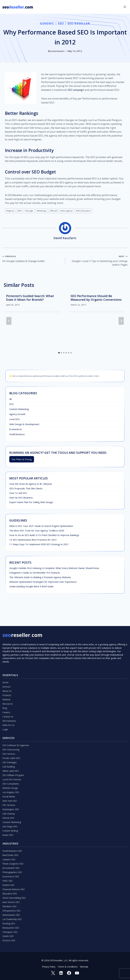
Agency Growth (17, 415)
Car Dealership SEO (13, 917)
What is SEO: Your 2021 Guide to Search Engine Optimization (41, 527)
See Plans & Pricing (22, 460)
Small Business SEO (13, 844)
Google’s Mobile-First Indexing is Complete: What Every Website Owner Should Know (54, 569)
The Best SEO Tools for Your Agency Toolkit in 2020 (37, 532)
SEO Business (10, 706)
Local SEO (14, 420)
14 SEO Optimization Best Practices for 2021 (33, 541)
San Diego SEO (10, 818)
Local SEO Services (12, 768)
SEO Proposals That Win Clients (26, 490)
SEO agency (70, 211)
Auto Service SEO (12, 899)
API (21, 211)
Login (5, 715)
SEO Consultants (11, 772)
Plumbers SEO (10, 903)
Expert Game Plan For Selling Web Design (31, 503)
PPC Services (9, 795)
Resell (57, 211)
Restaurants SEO (11, 926)
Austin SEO (8, 827)
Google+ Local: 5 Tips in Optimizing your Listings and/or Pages (98, 261)
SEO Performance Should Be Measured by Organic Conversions (96, 299)
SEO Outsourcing (11, 736)
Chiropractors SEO (12, 908)
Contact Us (8, 701)
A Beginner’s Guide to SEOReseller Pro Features (35, 574)
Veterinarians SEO (12, 912)
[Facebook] (69, 973)
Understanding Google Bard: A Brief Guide (31, 588)
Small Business (17, 435)
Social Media (9, 786)
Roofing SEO (9, 921)
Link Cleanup (9, 805)
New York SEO (10, 791)
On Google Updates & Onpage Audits (32, 259)
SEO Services (9, 740)
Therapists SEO (11, 931)
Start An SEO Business (21, 499)
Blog (5, 692)
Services (7, 669)
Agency (10, 211)
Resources (8, 688)
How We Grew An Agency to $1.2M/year (31, 485)
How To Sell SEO (18, 494)
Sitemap (85, 966)
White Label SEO (11, 759)
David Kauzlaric (58, 51)
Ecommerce (16, 430)
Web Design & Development (24, 425)
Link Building (9, 754)
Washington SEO (11, 800)
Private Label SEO (12, 745)
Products (7, 678)
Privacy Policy (48, 966)
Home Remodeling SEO (15, 894)
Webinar (7, 683)
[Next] (121, 322)
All (10, 400)
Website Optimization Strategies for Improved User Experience (43, 583)
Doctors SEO (9, 940)
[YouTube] (77, 973)
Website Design (11, 777)
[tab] (59, 354)
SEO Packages (10, 750)
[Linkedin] (61, 973)
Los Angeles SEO (11, 782)
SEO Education (88, 211)
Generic (47, 23)
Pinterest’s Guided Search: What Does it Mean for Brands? (30, 299)
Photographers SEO (13, 866)
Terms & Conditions (68, 966)
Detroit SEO (9, 809)
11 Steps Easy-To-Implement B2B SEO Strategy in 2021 (39, 545)
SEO (61, 23)
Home (6, 665)
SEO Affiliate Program (14, 763)
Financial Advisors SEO (14, 885)
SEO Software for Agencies (17, 731)
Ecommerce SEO (11, 871)
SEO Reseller (79, 23)
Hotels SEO (9, 935)
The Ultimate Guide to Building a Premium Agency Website (40, 578)
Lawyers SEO (9, 853)
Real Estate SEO (11, 848)
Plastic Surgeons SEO (14, 857)
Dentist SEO (9, 880)
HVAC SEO (8, 876)
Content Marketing (19, 410)
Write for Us (9, 710)
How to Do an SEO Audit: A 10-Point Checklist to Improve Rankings (44, 536)
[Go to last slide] (9, 322)
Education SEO (10, 889)
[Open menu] (125, 7)
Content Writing (11, 823)
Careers (7, 697)
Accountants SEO (11, 862)
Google (31, 211)
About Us (7, 674)
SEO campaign (77, 90)
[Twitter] (53, 973)
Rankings (44, 211)
